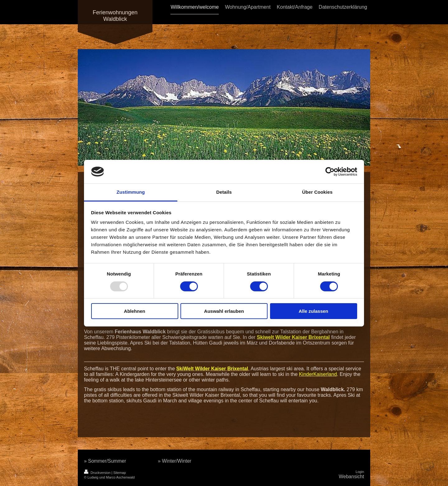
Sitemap (119, 473)
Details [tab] (224, 192)
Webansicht (351, 477)
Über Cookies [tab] (317, 192)
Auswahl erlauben (224, 311)
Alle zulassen (313, 311)
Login (360, 472)
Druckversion (98, 473)
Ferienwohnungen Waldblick (115, 16)
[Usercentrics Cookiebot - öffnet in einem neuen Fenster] (330, 172)
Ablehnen (134, 311)
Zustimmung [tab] (131, 192)
